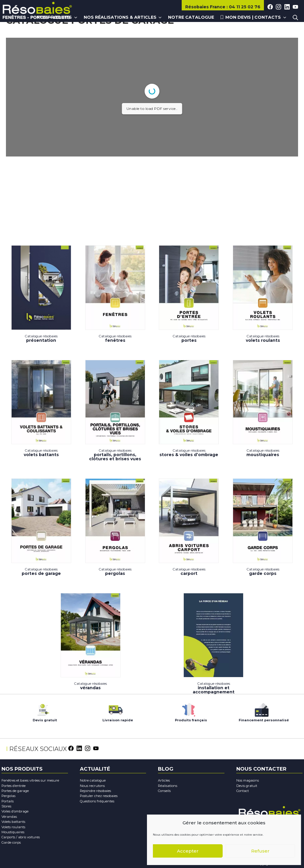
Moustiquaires (263, 409)
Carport (189, 527)
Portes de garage (41, 527)
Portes (189, 294)
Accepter (188, 851)
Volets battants (41, 409)
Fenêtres (115, 294)
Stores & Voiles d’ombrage (189, 409)
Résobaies (206, 7)
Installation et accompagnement (213, 644)
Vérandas (91, 642)
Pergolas (115, 527)
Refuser (260, 851)
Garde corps (263, 527)
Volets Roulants (263, 294)
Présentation (41, 294)
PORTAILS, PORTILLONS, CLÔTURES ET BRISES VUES (115, 411)
